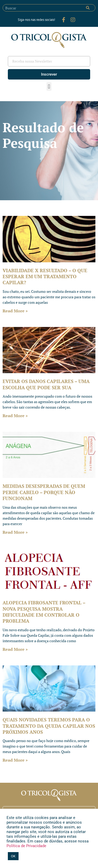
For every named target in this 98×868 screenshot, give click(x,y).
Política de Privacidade (26, 846)
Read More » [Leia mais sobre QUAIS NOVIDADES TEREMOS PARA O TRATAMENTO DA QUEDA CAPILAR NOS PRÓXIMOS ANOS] (15, 760)
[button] (49, 86)
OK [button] (13, 856)
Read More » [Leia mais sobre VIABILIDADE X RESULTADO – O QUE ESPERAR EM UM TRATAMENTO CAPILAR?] (15, 311)
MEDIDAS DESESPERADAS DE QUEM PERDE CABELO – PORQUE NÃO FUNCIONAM (44, 492)
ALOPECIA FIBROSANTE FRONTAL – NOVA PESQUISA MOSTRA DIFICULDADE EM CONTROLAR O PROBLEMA (44, 612)
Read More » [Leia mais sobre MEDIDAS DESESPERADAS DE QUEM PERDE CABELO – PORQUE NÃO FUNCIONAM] (15, 532)
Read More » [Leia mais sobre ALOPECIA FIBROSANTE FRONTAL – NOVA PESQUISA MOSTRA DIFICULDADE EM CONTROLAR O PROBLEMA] (15, 649)
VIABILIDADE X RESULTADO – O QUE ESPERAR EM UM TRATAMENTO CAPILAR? (45, 277)
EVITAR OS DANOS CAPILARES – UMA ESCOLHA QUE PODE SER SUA (46, 384)
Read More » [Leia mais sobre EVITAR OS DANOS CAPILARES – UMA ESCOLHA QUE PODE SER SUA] (15, 416)
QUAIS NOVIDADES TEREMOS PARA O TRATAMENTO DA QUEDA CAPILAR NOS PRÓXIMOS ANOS (49, 726)
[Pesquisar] (88, 8)
